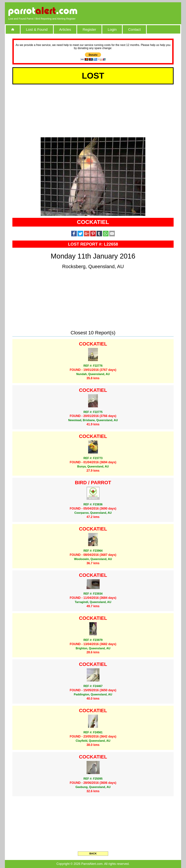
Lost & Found (37, 29)
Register (89, 29)
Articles (65, 29)
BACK (93, 854)
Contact (135, 29)
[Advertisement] (137, 11)
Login (112, 29)
